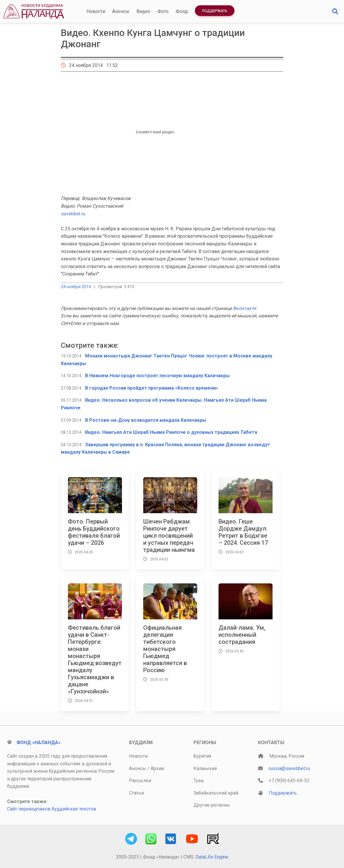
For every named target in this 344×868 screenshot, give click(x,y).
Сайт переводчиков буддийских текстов (52, 809)
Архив (157, 768)
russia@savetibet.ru (289, 768)
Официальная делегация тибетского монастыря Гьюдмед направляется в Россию (165, 649)
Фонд (182, 11)
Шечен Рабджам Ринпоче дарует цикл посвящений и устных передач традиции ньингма (169, 536)
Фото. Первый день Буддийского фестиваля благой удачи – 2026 (94, 532)
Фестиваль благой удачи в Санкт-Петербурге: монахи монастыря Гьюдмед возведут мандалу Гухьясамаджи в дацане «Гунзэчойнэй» (95, 659)
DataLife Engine (212, 857)
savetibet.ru (73, 214)
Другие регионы (212, 805)
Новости (96, 11)
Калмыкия (205, 768)
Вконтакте (244, 308)
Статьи (136, 793)
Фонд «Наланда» (39, 743)
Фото (163, 11)
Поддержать (215, 11)
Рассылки (140, 781)
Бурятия (202, 756)
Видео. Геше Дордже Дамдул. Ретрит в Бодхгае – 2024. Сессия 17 (243, 532)
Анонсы (121, 11)
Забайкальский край (216, 793)
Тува (198, 781)
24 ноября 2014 (76, 287)
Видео (143, 11)
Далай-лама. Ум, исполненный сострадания (242, 635)
